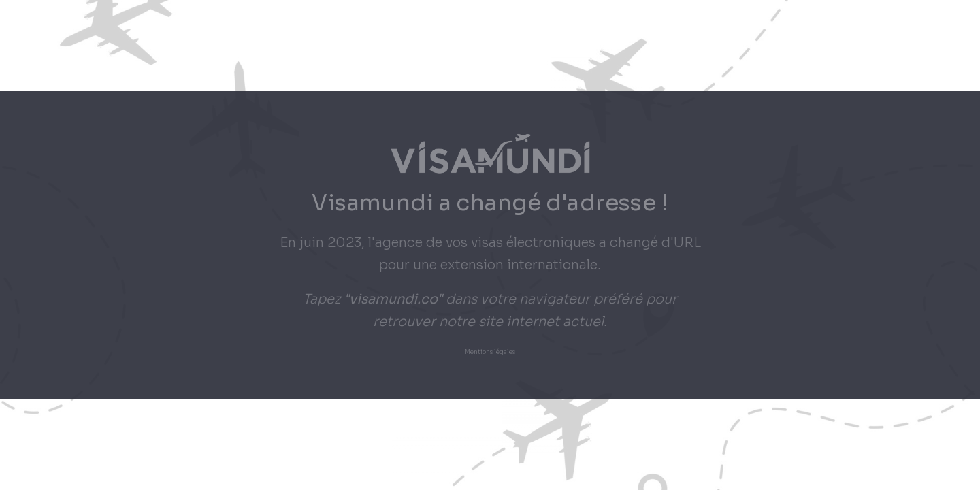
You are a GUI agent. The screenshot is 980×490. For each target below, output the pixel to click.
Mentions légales (490, 352)
